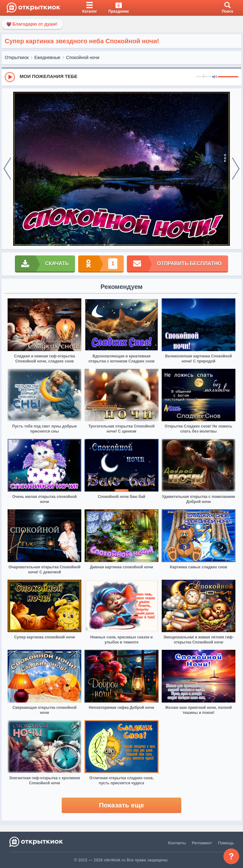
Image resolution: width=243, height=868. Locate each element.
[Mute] (215, 77)
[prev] (7, 169)
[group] (121, 77)
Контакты (177, 843)
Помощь (226, 843)
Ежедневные (47, 57)
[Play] (10, 77)
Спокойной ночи (83, 57)
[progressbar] (228, 77)
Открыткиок (17, 57)
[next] (236, 169)
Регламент (202, 843)
